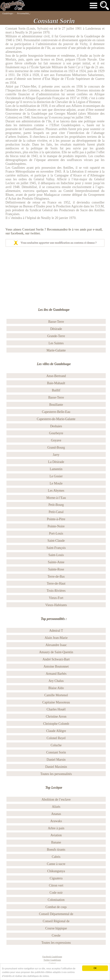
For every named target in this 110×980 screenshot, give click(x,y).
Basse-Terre (56, 322)
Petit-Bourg (56, 505)
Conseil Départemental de (56, 914)
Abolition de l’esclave (56, 799)
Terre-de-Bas (56, 576)
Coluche (56, 745)
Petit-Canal (56, 512)
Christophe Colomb (56, 724)
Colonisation (56, 900)
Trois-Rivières (56, 591)
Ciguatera (56, 878)
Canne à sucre (56, 864)
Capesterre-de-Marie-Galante (56, 419)
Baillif (56, 390)
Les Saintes (56, 343)
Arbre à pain (56, 828)
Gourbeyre (56, 433)
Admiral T (56, 631)
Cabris (56, 857)
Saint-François (56, 548)
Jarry (56, 455)
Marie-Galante (56, 350)
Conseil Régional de (56, 921)
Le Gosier (56, 476)
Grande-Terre (56, 336)
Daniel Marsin (56, 760)
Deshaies (56, 426)
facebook (17, 233)
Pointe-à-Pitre (56, 519)
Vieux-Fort (56, 598)
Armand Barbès (56, 674)
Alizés (56, 807)
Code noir (56, 893)
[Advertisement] (55, 274)
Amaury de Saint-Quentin (56, 652)
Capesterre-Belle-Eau (56, 412)
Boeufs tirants (56, 850)
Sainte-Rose (56, 569)
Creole (56, 935)
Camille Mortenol (56, 695)
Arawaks (56, 821)
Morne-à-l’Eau (56, 498)
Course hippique (56, 928)
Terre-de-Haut (56, 583)
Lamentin (56, 469)
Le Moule (56, 483)
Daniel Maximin (56, 767)
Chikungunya (56, 871)
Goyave (56, 440)
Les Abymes (56, 491)
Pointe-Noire (56, 526)
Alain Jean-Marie (56, 638)
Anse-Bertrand (56, 376)
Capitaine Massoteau (56, 702)
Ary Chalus (56, 681)
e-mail (97, 229)
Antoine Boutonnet (56, 666)
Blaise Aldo (56, 688)
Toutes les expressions (56, 943)
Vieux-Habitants (56, 605)
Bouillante (56, 405)
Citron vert (56, 885)
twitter (35, 233)
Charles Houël (56, 709)
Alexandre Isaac (56, 645)
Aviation (56, 835)
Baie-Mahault (56, 383)
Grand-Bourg (56, 447)
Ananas (56, 814)
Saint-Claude (56, 541)
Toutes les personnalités (56, 774)
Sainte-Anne (56, 562)
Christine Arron (56, 717)
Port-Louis (56, 533)
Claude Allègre (56, 731)
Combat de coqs (56, 907)
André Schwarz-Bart (56, 659)
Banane (56, 842)
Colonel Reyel (56, 738)
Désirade (56, 329)
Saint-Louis (56, 555)
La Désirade (56, 462)
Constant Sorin (56, 752)
